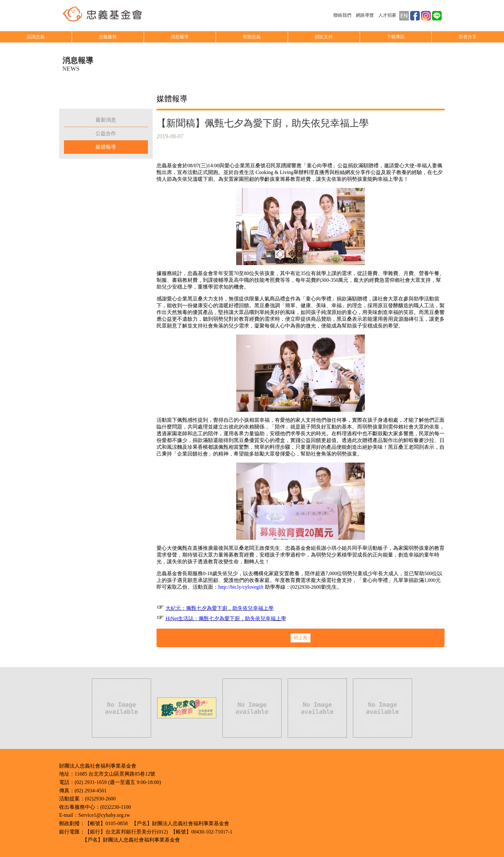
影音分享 (468, 37)
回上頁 (301, 638)
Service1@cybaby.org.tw (104, 815)
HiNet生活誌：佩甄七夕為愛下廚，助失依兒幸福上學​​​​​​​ (226, 618)
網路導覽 (365, 15)
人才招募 (387, 15)
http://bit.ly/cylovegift (241, 587)
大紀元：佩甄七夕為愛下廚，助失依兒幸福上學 (220, 608)
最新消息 (106, 120)
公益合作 (106, 133)
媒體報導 (106, 147)
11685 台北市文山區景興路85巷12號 (115, 774)
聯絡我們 (342, 15)
